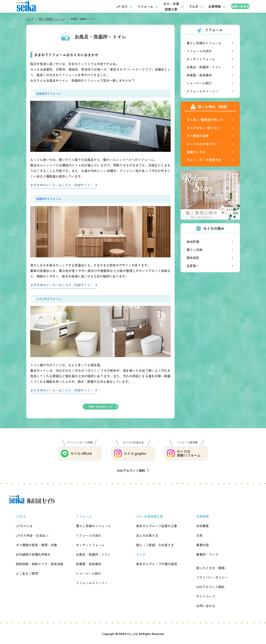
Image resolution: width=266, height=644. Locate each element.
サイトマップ (206, 596)
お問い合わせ (236, 6)
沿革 (199, 535)
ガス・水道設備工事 (163, 6)
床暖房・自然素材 (199, 75)
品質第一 (193, 266)
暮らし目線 (194, 250)
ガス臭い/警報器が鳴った (205, 120)
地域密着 (193, 242)
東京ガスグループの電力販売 (157, 564)
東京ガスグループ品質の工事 (157, 526)
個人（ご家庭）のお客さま (155, 545)
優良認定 (193, 258)
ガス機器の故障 (198, 136)
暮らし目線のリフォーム (52, 19)
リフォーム (137, 6)
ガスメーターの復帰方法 (204, 160)
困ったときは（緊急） (212, 568)
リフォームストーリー (202, 91)
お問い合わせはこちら (100, 407)
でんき (186, 6)
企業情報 (206, 6)
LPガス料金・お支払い (32, 535)
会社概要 (203, 526)
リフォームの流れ (199, 51)
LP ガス (114, 6)
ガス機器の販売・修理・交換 (36, 545)
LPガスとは (24, 526)
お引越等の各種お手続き (33, 554)
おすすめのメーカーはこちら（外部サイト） (62, 185)
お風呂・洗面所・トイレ (204, 67)
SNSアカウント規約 (133, 470)
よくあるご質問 (27, 573)
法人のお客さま (147, 535)
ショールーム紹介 (199, 83)
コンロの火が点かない (202, 144)
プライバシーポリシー (212, 577)
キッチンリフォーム (201, 59)
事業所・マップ (207, 554)
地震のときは (196, 152)
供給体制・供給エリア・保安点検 (40, 564)
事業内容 (203, 545)
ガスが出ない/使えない (203, 128)
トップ (30, 19)
